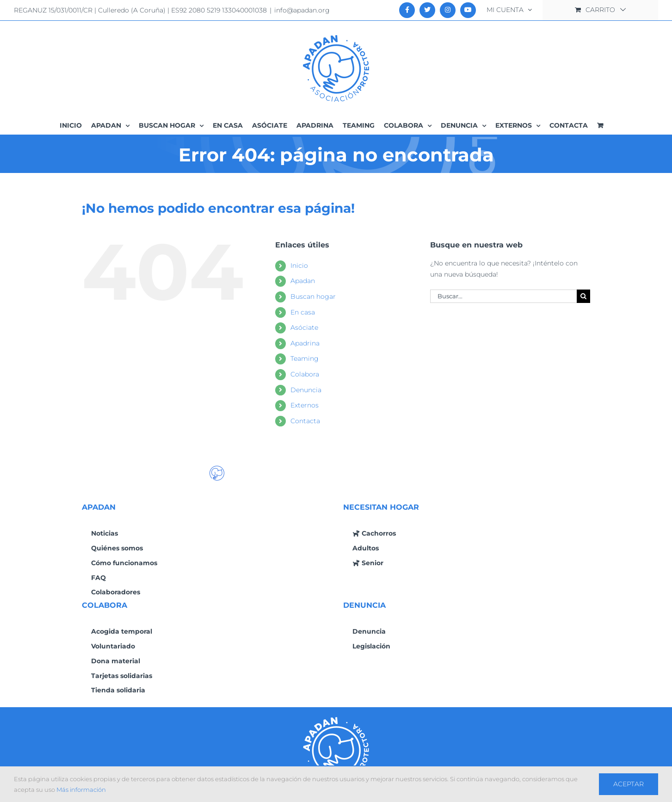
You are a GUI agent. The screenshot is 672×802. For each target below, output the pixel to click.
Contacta (305, 421)
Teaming (305, 358)
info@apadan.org (302, 10)
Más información (81, 790)
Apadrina (305, 343)
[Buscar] (583, 296)
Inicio (299, 265)
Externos (305, 405)
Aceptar (629, 784)
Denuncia (306, 390)
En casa (303, 312)
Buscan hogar (313, 296)
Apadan (303, 281)
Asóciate (304, 327)
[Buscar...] (504, 296)
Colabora (305, 374)
